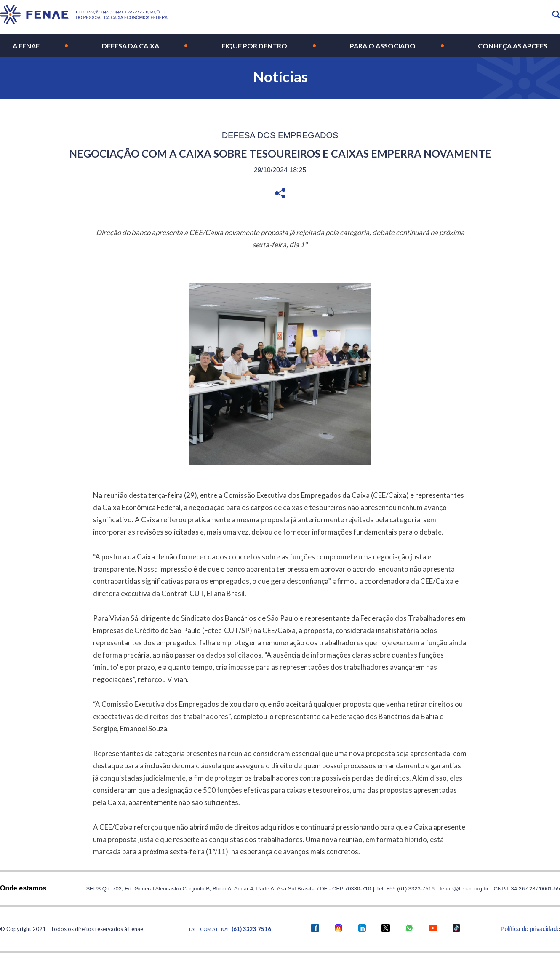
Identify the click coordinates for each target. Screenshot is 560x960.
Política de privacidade (530, 929)
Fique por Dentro (254, 46)
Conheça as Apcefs (513, 46)
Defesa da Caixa (131, 46)
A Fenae (26, 46)
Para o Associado (383, 46)
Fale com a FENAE (230, 929)
